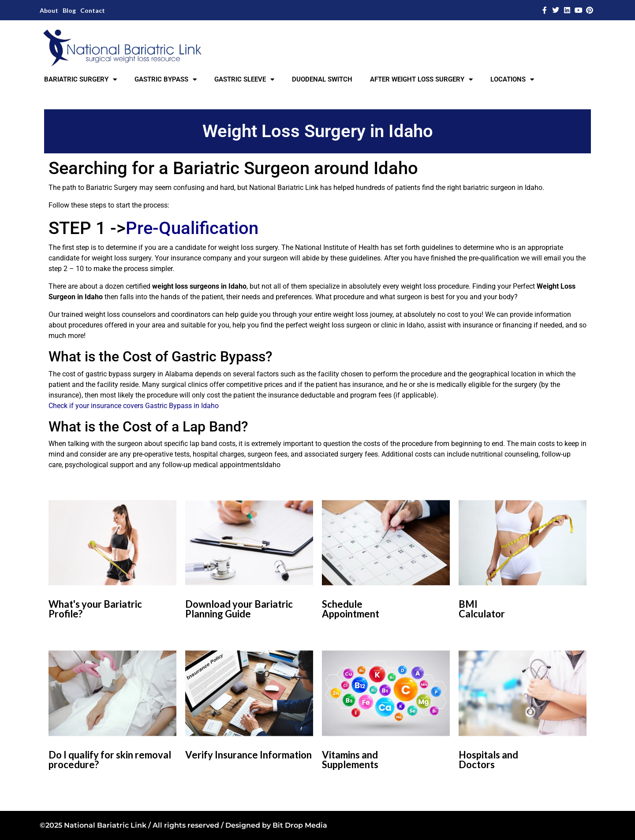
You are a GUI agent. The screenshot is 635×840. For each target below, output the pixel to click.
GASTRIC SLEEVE (244, 80)
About (49, 10)
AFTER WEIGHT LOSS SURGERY (421, 80)
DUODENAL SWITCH (322, 79)
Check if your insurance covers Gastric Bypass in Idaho (134, 406)
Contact (93, 10)
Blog (69, 10)
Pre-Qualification (192, 228)
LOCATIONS (512, 80)
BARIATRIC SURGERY (80, 80)
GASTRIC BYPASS (166, 80)
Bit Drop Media (300, 825)
